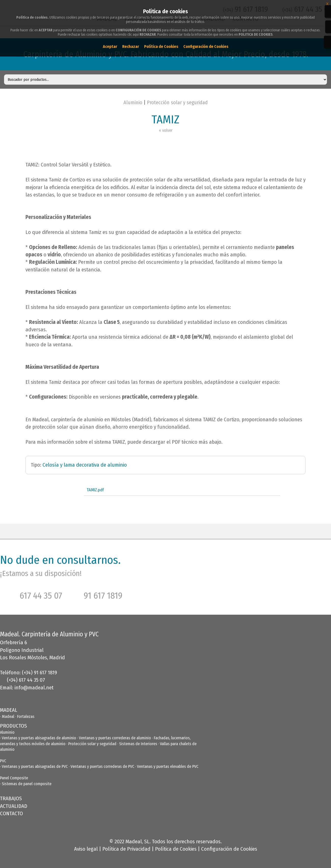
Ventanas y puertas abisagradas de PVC (35, 766)
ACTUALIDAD (14, 806)
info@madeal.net (34, 688)
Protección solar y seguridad (177, 102)
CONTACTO (11, 813)
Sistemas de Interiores (138, 744)
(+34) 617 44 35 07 (26, 680)
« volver (166, 130)
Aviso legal (86, 849)
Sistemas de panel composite (27, 784)
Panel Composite (14, 778)
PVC (3, 761)
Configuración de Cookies (229, 849)
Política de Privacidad (126, 849)
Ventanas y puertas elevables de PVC (168, 766)
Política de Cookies (176, 849)
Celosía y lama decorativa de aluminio (85, 465)
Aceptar (110, 47)
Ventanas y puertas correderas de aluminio (115, 738)
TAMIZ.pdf (95, 490)
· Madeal (8, 716)
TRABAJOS (11, 798)
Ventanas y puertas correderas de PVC (102, 766)
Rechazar (131, 47)
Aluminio (133, 102)
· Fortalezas (25, 716)
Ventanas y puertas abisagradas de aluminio (39, 738)
